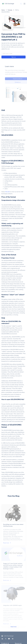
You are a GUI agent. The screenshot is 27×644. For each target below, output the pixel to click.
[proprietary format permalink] (15, 258)
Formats (10, 10)
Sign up (14, 57)
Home (3, 10)
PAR (3, 110)
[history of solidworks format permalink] (8, 427)
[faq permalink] (6, 318)
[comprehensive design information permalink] (2, 202)
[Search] (21, 4)
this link (8, 192)
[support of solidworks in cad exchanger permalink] (15, 163)
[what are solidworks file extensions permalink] (10, 323)
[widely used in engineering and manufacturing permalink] (12, 226)
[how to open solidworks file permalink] (2, 402)
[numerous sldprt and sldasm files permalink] (5, 297)
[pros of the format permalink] (17, 197)
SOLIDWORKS (7, 135)
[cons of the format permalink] (17, 255)
